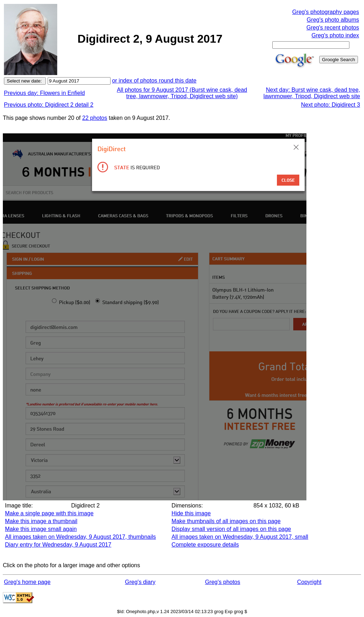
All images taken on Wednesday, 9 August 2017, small (240, 537)
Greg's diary (140, 582)
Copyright (309, 582)
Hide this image (191, 513)
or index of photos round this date (154, 81)
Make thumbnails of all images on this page (226, 521)
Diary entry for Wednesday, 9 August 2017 (58, 545)
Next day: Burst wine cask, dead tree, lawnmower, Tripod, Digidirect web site (312, 93)
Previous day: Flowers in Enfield (44, 93)
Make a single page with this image (49, 513)
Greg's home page (27, 582)
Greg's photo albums (333, 20)
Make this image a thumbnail (41, 521)
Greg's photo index (335, 35)
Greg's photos (223, 582)
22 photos (95, 118)
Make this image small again (41, 529)
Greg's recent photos (333, 28)
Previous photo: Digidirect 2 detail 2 (49, 105)
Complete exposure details (205, 545)
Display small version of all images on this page (231, 529)
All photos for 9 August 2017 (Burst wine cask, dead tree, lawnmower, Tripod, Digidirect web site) (182, 93)
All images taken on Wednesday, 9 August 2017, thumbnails (81, 537)
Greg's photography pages (326, 12)
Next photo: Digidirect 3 (331, 105)
